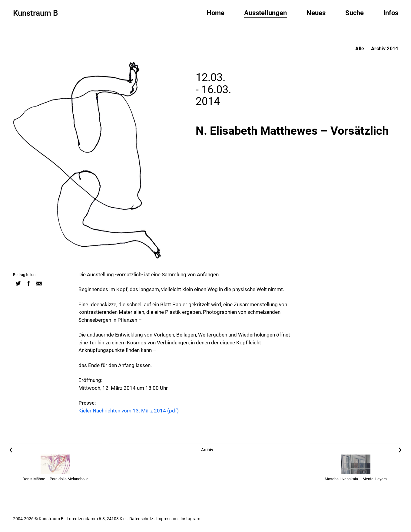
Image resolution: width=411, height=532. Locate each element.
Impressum (167, 519)
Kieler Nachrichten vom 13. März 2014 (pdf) (129, 411)
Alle (360, 49)
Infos (391, 13)
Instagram (190, 519)
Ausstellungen (265, 13)
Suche (355, 13)
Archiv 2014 (385, 49)
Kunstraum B (35, 13)
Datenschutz (141, 519)
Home (215, 13)
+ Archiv (205, 450)
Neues (316, 13)
